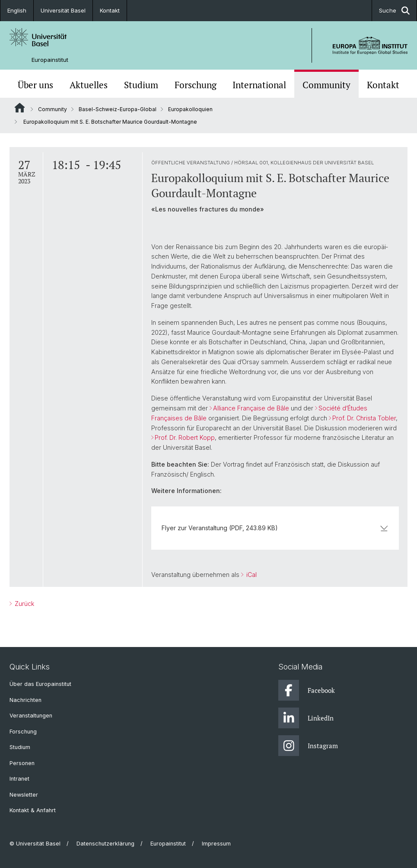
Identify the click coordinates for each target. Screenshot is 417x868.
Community (326, 85)
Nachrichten (25, 700)
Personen (22, 763)
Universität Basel (63, 10)
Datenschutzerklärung (105, 844)
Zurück (24, 604)
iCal (251, 575)
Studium (141, 85)
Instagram (308, 746)
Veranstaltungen (31, 716)
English (17, 10)
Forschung (196, 85)
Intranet (19, 779)
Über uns (35, 85)
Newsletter (24, 795)
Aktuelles (89, 85)
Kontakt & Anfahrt (33, 810)
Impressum (216, 844)
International (259, 85)
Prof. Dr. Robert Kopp (185, 437)
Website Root (20, 108)
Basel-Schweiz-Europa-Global (118, 109)
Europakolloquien (190, 109)
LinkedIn (306, 718)
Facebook (307, 690)
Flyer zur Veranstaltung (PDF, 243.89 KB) (275, 528)
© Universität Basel (35, 844)
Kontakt (110, 10)
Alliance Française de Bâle (251, 408)
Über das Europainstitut (40, 684)
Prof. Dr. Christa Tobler (364, 418)
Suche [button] (394, 11)
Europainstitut (50, 60)
